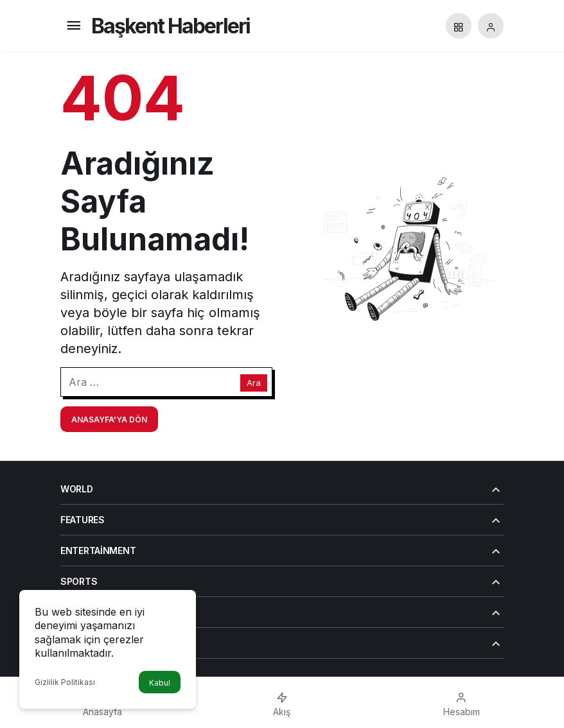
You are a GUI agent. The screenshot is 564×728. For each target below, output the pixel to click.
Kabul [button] (160, 683)
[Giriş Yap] (491, 26)
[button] (459, 26)
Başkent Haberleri (171, 26)
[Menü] (73, 26)
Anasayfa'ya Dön (109, 420)
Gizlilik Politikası (65, 682)
